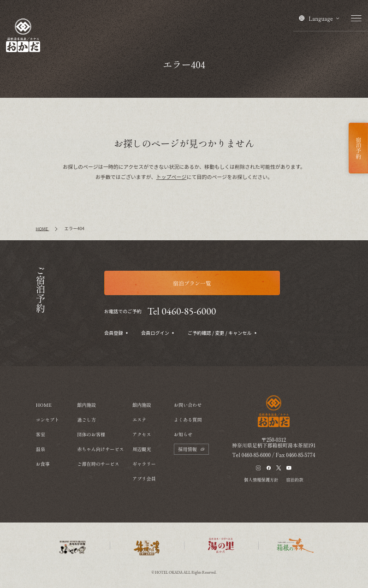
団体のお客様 (91, 434)
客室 (41, 434)
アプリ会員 (144, 478)
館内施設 (86, 405)
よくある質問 (188, 419)
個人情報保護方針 (261, 480)
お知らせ (183, 434)
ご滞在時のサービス (98, 464)
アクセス (142, 434)
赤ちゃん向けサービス (100, 449)
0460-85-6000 (256, 455)
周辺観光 (142, 449)
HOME (44, 405)
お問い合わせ (188, 405)
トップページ (172, 177)
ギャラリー (144, 464)
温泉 (41, 449)
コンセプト (48, 419)
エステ (139, 419)
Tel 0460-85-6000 (181, 311)
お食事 (43, 464)
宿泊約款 (295, 480)
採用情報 (191, 449)
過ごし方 (86, 419)
